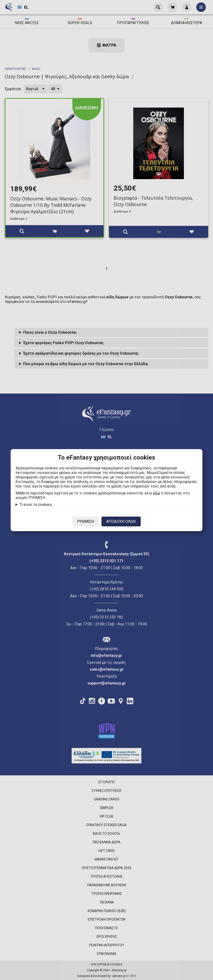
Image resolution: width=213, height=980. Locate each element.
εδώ (157, 493)
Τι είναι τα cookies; (36, 505)
